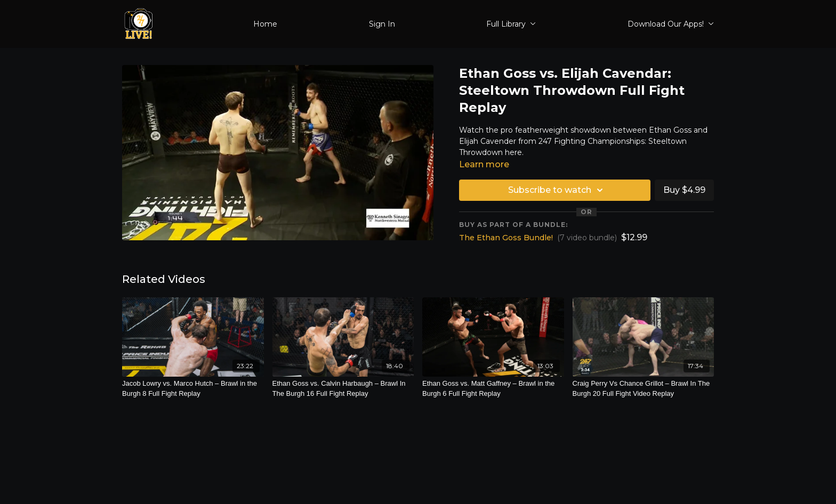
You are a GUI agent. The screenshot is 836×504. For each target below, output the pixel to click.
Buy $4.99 (684, 190)
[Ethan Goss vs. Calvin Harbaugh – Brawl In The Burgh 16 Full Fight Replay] (343, 389)
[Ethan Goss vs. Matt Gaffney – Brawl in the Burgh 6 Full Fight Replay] (493, 389)
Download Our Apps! (671, 24)
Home (265, 24)
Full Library (511, 24)
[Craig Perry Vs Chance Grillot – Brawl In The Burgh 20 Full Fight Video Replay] (644, 389)
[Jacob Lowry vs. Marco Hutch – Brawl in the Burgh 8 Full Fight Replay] (193, 389)
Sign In (382, 24)
